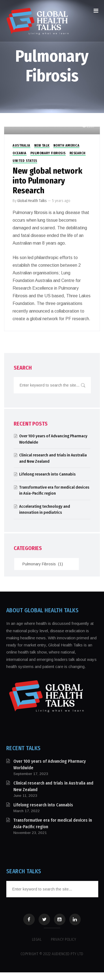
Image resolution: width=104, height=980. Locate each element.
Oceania (20, 153)
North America (67, 145)
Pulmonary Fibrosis (48, 153)
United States (25, 161)
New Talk (42, 145)
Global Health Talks (32, 201)
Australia (21, 145)
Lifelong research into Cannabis (47, 474)
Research (78, 153)
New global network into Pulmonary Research (47, 181)
